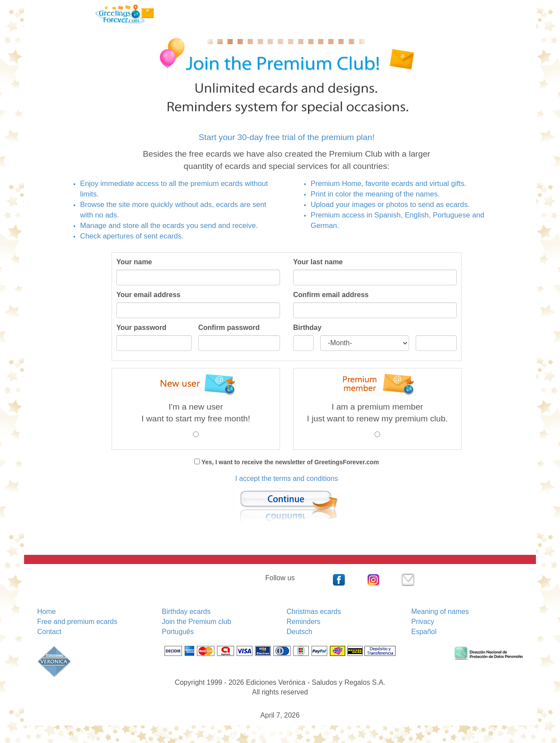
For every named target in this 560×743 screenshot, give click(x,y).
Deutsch (299, 632)
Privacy (423, 622)
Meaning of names (440, 612)
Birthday (307, 328)
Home (47, 612)
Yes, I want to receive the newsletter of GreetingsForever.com (289, 462)
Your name (134, 262)
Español (424, 632)
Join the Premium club (196, 622)
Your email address (148, 295)
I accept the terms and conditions (287, 478)
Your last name (318, 262)
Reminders (303, 622)
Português (178, 632)
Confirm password (229, 328)
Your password (141, 328)
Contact (49, 632)
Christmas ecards (314, 612)
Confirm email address (331, 295)
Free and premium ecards (77, 622)
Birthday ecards (186, 612)
